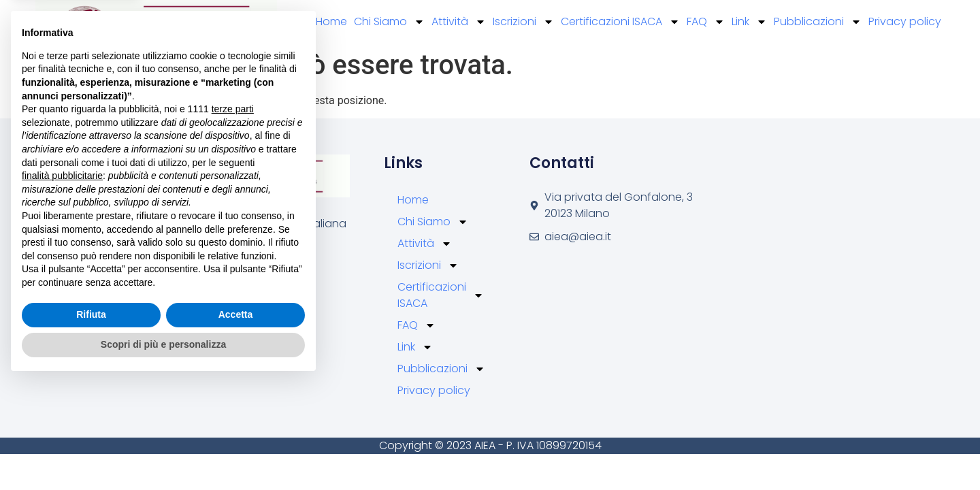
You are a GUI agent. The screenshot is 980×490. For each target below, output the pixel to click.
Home (331, 21)
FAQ (706, 22)
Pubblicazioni (818, 22)
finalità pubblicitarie (62, 284)
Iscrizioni (523, 22)
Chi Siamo (389, 22)
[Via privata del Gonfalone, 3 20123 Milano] (781, 238)
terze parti (233, 218)
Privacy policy (905, 21)
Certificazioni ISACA (620, 22)
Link (749, 22)
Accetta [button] (236, 423)
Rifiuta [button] (91, 423)
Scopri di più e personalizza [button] (163, 453)
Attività (459, 22)
